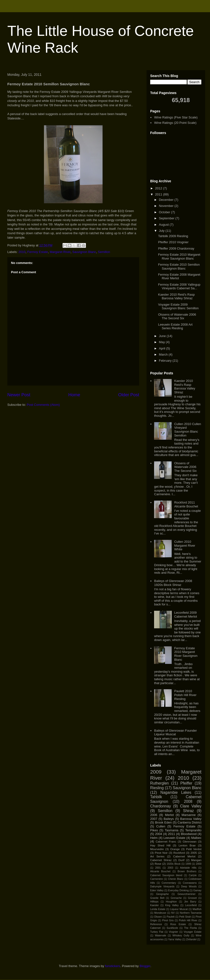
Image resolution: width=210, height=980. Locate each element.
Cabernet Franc (166, 841)
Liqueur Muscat (179, 909)
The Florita (191, 928)
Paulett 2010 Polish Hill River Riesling (185, 695)
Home (74, 395)
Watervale (160, 936)
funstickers (113, 966)
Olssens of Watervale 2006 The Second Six (177, 316)
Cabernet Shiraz (161, 860)
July (162, 231)
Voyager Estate (193, 932)
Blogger (145, 966)
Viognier (174, 932)
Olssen (158, 917)
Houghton (171, 902)
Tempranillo (193, 830)
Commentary (169, 883)
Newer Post (19, 395)
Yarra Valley (175, 939)
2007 (154, 819)
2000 (199, 864)
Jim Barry (190, 902)
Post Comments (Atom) (43, 405)
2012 (159, 188)
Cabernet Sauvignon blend (166, 875)
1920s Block (173, 864)
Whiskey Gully (181, 936)
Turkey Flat (157, 932)
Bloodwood (189, 834)
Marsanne (189, 815)
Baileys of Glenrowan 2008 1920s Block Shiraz (173, 583)
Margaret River (60, 252)
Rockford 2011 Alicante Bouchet (186, 504)
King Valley (172, 905)
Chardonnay (161, 806)
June (163, 336)
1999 (188, 864)
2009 (156, 772)
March (164, 354)
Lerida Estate (158, 909)
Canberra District (189, 822)
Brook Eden (163, 822)
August (164, 225)
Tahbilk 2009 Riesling (173, 236)
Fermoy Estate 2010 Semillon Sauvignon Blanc (179, 267)
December (167, 200)
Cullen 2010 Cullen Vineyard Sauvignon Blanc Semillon (188, 430)
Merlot (169, 815)
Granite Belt (157, 898)
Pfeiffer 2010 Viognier (173, 242)
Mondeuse (160, 913)
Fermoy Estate (38, 252)
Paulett (170, 917)
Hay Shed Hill (160, 845)
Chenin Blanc (176, 879)
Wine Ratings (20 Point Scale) (175, 123)
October (165, 212)
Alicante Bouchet (160, 871)
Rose (158, 864)
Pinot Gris (168, 920)
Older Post (129, 395)
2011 (159, 194)
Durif (181, 860)
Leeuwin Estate (174, 838)
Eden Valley (157, 890)
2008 (188, 801)
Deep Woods (189, 887)
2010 (22, 252)
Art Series (157, 856)
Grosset (192, 898)
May (162, 342)
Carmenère (157, 879)
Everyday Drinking (178, 890)
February (166, 361)
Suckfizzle (172, 928)
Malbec (196, 838)
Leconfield (191, 905)
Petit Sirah (185, 917)
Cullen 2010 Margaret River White (185, 545)
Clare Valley (191, 806)
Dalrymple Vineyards (162, 887)
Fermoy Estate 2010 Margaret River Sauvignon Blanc (179, 257)
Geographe (162, 894)
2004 (159, 834)
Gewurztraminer (187, 894)
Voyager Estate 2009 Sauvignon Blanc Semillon (178, 306)
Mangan (196, 860)
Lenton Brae (187, 845)
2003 (170, 868)
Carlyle (193, 875)
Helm (154, 838)
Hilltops (154, 902)
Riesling (157, 788)
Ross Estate (178, 924)
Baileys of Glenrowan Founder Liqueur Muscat (175, 733)
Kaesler (154, 905)
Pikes (154, 830)
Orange (175, 849)
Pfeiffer (186, 783)
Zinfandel (191, 939)
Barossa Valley (191, 819)
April (163, 348)
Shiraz (189, 811)
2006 (154, 815)
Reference (156, 924)
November (167, 206)
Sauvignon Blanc (84, 252)
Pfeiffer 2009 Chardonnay (176, 248)
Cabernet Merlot (184, 856)
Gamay (198, 890)
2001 (158, 868)
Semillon (104, 252)
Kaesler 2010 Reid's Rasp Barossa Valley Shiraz (176, 296)
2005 (194, 853)
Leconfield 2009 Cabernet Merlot (185, 615)
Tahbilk (156, 797)
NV (173, 913)
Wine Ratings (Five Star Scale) (176, 117)
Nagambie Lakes (176, 792)
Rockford (179, 853)
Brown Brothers (187, 871)
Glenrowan (190, 841)
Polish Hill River (188, 920)
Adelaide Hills (188, 868)
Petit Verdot (194, 849)
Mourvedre (157, 849)
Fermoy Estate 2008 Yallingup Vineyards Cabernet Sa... (179, 286)
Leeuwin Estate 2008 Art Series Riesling (175, 326)
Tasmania (172, 830)
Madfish (197, 909)
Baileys (169, 819)
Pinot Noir (161, 853)
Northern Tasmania (191, 913)
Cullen (161, 826)
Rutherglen (159, 783)
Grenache (176, 898)
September (167, 218)
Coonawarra (190, 883)
